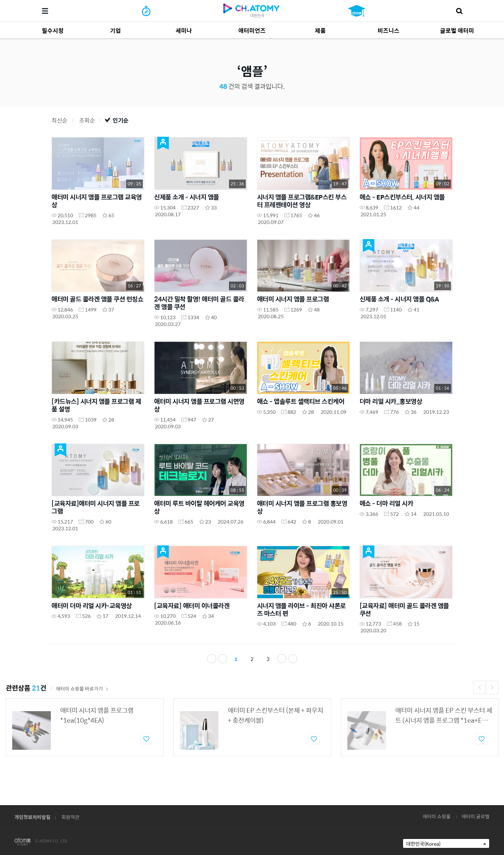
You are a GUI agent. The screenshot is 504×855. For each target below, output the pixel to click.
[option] (85, 743)
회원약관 (70, 817)
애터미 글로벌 (476, 816)
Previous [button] (480, 703)
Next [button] (492, 703)
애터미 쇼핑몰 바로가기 (82, 705)
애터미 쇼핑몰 (437, 816)
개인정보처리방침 (32, 817)
